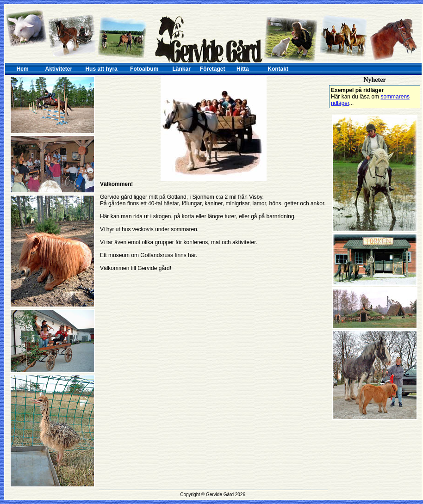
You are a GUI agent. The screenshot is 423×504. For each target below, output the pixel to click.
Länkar (182, 69)
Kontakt (278, 69)
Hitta (243, 69)
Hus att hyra (101, 69)
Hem (23, 69)
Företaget (213, 69)
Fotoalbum (144, 69)
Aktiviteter (59, 69)
